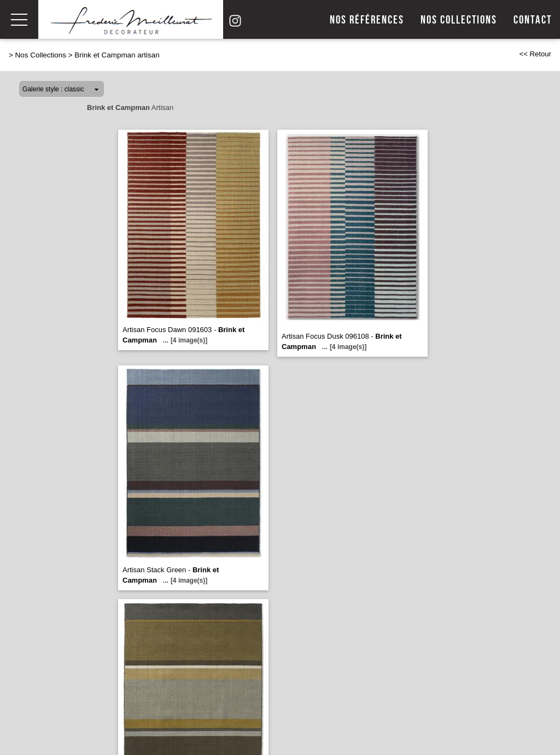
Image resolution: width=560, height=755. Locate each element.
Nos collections (459, 20)
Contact (533, 20)
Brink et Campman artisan (117, 55)
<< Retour (535, 54)
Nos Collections (41, 55)
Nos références (367, 20)
